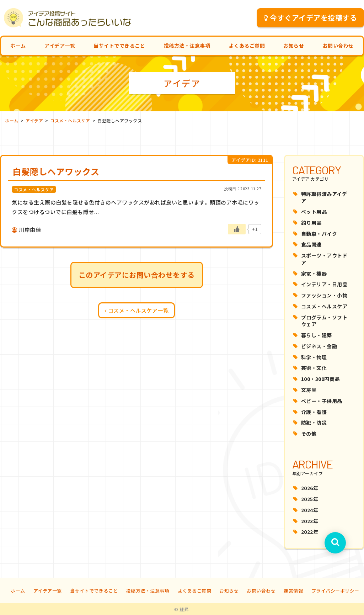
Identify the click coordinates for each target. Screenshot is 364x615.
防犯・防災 (314, 423)
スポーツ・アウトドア (324, 259)
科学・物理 (314, 357)
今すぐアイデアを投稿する (311, 18)
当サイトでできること (119, 46)
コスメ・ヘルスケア (324, 306)
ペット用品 (314, 212)
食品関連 (311, 244)
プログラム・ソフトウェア (324, 321)
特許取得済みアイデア (324, 197)
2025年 (310, 499)
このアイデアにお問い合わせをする (137, 275)
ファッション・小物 (324, 295)
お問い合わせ (338, 46)
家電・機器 (314, 274)
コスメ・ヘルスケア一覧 (137, 310)
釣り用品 (311, 223)
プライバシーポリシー (335, 591)
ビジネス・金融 (319, 346)
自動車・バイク (319, 234)
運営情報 (293, 591)
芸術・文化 (314, 368)
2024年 (310, 510)
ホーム (18, 46)
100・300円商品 (320, 379)
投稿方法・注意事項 (187, 46)
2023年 (310, 521)
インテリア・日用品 (324, 284)
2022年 (310, 532)
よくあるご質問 (247, 46)
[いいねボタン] (237, 229)
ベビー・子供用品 (322, 401)
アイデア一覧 (60, 46)
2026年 (310, 488)
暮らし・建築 (317, 335)
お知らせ (294, 46)
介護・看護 (314, 412)
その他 (309, 434)
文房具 (309, 390)
